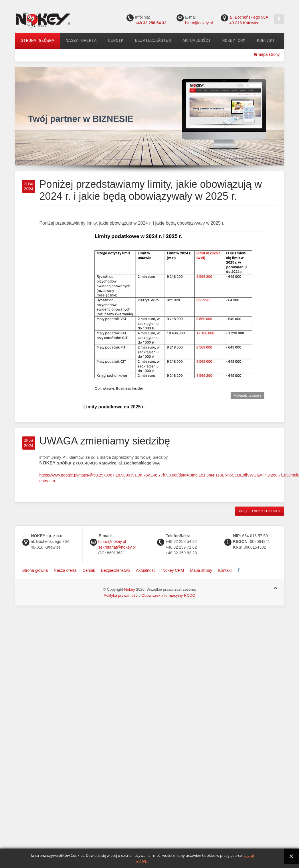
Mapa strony (201, 570)
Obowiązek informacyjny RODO (168, 595)
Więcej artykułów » (260, 511)
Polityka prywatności (121, 595)
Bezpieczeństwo (153, 41)
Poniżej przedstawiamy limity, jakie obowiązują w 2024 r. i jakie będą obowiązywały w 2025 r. (151, 190)
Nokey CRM (234, 41)
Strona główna (38, 41)
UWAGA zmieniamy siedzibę (105, 441)
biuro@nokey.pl (199, 23)
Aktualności (197, 41)
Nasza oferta (81, 41)
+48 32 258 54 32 (151, 23)
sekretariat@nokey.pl (117, 547)
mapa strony (267, 54)
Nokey (130, 589)
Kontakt (266, 41)
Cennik (116, 41)
